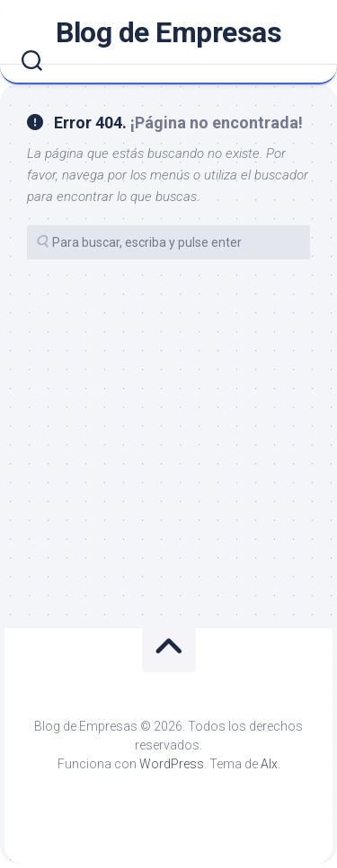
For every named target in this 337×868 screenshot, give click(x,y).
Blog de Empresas (168, 32)
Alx (269, 764)
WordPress (172, 764)
